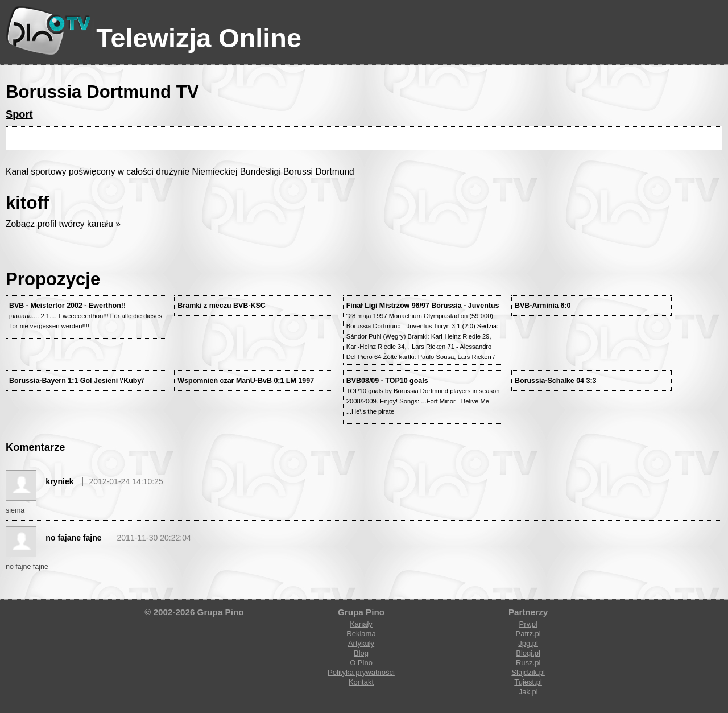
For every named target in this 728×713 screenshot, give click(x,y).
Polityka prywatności (361, 672)
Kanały (361, 624)
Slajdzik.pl (528, 672)
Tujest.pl (528, 682)
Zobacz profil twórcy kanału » (63, 224)
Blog (361, 653)
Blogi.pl (528, 653)
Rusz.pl (528, 663)
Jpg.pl (528, 643)
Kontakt (361, 682)
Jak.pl (528, 692)
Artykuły (361, 643)
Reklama (361, 634)
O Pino (361, 663)
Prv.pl (528, 624)
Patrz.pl (528, 634)
